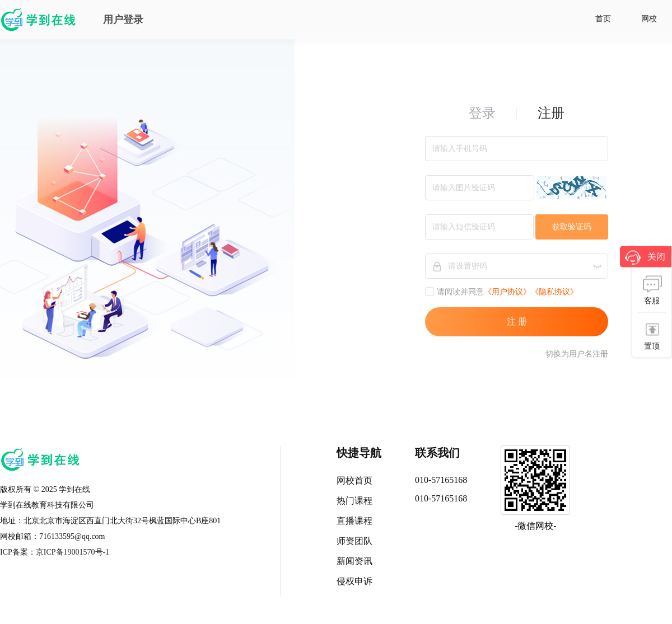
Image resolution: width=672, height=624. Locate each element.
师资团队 (354, 541)
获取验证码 (572, 227)
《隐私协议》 (554, 292)
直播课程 (354, 521)
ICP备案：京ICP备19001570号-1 (55, 552)
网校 (649, 19)
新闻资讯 (354, 561)
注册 (551, 113)
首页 (603, 19)
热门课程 (354, 501)
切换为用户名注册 (577, 354)
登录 (482, 113)
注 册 (517, 322)
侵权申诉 (354, 581)
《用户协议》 (507, 292)
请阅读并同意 (454, 292)
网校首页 (354, 480)
